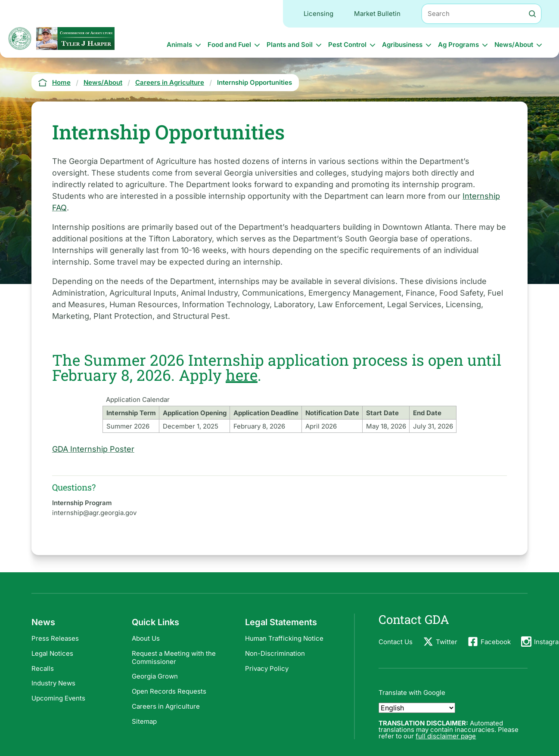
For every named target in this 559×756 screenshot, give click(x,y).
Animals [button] (179, 45)
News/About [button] (514, 45)
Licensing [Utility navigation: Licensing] (318, 14)
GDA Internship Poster (93, 449)
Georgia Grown (155, 676)
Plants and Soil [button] (290, 45)
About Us (146, 638)
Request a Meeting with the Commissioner (174, 657)
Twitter (447, 642)
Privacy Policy (267, 668)
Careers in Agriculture (166, 706)
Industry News (53, 683)
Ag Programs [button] (458, 45)
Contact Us (396, 642)
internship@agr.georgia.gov (94, 513)
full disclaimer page (446, 736)
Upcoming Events (58, 698)
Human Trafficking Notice (284, 638)
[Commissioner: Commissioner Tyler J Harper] (75, 39)
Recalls (43, 668)
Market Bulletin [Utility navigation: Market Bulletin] (377, 14)
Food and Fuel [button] (229, 45)
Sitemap (144, 721)
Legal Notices (52, 653)
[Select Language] (417, 708)
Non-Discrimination (275, 653)
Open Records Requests (169, 691)
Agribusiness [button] (402, 45)
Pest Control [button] (347, 45)
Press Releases (55, 638)
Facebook (496, 642)
